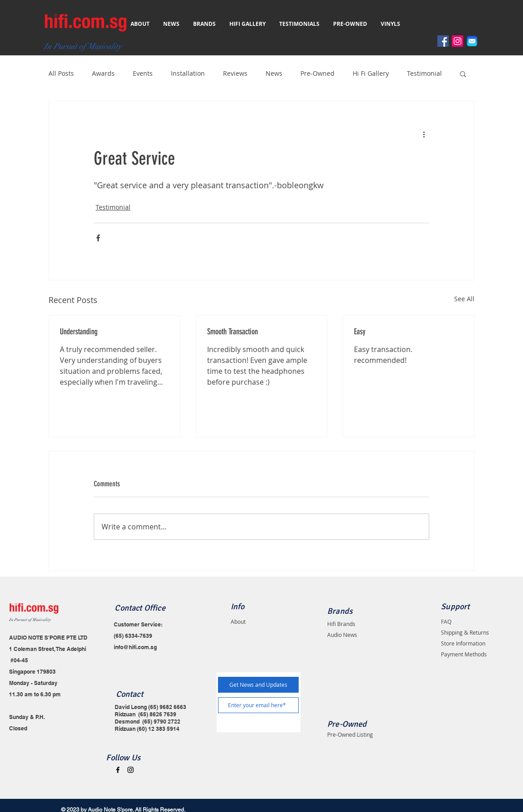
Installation (188, 73)
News (274, 73)
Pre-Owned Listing (350, 734)
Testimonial (424, 73)
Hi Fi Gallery (371, 73)
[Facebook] (443, 41)
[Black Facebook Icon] (118, 770)
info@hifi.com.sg (135, 647)
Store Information (463, 643)
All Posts (61, 73)
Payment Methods (464, 654)
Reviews (235, 73)
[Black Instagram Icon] (131, 770)
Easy (360, 332)
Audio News (342, 635)
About (238, 621)
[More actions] (424, 134)
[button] (480, 16)
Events (143, 73)
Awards (103, 73)
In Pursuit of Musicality (30, 620)
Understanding (79, 332)
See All (464, 299)
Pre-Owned (317, 73)
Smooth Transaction (232, 332)
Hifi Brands (341, 624)
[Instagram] (458, 41)
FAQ (446, 621)
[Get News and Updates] (258, 685)
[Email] (472, 41)
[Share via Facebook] (98, 238)
